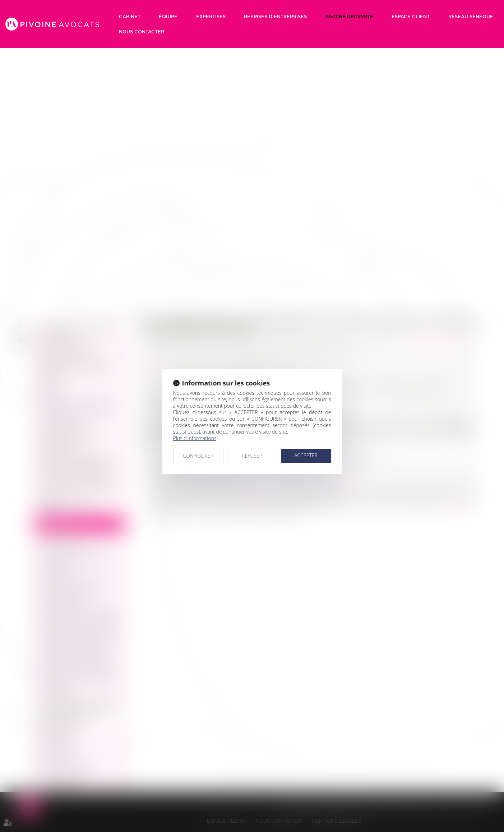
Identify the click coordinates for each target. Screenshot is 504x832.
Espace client (411, 17)
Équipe (168, 17)
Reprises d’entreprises (275, 17)
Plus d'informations (195, 438)
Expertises (211, 17)
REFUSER (252, 456)
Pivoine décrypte (349, 17)
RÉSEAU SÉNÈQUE (471, 17)
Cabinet (130, 17)
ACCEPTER (306, 455)
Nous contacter (142, 32)
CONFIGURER (198, 456)
